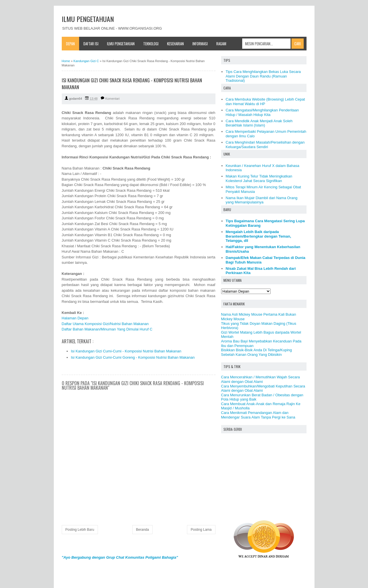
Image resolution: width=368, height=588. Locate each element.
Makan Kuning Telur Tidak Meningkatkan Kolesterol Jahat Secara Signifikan (259, 178)
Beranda (142, 530)
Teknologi (151, 44)
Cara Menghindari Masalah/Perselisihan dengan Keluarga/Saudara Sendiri (265, 145)
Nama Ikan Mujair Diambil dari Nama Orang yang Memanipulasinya (262, 200)
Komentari (112, 99)
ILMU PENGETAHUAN (88, 19)
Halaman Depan (75, 318)
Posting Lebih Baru (80, 530)
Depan (70, 44)
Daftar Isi (91, 44)
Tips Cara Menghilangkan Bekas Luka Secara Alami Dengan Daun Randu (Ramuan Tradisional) (263, 76)
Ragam (221, 44)
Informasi (200, 44)
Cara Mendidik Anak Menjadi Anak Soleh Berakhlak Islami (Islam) (259, 123)
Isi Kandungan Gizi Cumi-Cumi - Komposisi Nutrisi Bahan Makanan (126, 351)
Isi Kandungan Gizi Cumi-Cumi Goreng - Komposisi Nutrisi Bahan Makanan (133, 357)
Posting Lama (201, 530)
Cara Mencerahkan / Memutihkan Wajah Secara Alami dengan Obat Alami (261, 379)
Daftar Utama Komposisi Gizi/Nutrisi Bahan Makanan (105, 324)
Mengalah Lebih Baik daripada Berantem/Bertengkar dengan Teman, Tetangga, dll (258, 236)
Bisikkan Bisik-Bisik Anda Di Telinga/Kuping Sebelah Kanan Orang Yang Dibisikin (257, 352)
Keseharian (175, 44)
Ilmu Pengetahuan (121, 44)
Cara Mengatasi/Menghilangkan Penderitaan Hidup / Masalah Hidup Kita (262, 112)
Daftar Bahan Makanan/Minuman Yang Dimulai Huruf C (107, 329)
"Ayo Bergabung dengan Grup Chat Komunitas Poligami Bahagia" (120, 557)
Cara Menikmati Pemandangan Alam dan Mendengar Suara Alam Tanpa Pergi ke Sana (258, 415)
